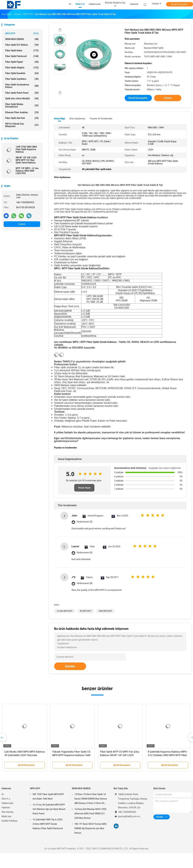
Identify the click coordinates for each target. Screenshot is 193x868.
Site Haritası (8, 812)
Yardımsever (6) (84, 553)
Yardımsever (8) (85, 583)
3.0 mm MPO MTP (65, 611)
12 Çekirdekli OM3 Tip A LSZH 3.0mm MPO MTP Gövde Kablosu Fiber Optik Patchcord (48, 824)
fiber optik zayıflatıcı (22, 79)
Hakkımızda (7, 803)
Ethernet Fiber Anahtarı (22, 112)
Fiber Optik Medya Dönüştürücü (22, 105)
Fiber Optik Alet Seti (22, 118)
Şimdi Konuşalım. (180, 4)
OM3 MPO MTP (105, 611)
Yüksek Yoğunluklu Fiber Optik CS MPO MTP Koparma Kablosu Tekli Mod (71, 755)
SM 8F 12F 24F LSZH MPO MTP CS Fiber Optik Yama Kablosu (26, 160)
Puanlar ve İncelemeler (101, 119)
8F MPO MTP (86, 611)
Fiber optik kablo (22, 51)
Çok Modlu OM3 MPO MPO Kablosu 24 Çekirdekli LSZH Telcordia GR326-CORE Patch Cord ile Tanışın (25, 755)
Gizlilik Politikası (10, 821)
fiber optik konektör (22, 73)
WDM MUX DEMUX (22, 39)
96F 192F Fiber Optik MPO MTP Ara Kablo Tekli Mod (48, 796)
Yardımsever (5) (85, 522)
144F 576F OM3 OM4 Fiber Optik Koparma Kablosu (26, 149)
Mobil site (6, 816)
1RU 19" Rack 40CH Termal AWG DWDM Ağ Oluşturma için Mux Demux (90, 828)
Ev (3, 794)
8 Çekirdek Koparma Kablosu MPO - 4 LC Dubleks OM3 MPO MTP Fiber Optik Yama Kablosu (168, 755)
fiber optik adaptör (22, 68)
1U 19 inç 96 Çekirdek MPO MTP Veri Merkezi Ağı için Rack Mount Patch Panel (49, 809)
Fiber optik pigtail (22, 62)
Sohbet (22, 224)
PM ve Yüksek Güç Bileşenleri (22, 125)
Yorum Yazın (84, 488)
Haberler (6, 808)
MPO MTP (22, 33)
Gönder (70, 666)
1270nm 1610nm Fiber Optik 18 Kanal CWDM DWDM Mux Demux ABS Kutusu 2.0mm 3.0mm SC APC (91, 799)
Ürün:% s (6, 799)
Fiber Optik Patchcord (22, 56)
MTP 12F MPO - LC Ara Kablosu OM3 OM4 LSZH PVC (27, 171)
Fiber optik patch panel (22, 93)
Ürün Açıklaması (77, 119)
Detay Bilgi (59, 119)
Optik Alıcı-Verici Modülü (22, 98)
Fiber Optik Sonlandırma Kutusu (22, 86)
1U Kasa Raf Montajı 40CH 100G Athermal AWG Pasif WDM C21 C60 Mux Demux (90, 814)
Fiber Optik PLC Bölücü (22, 45)
